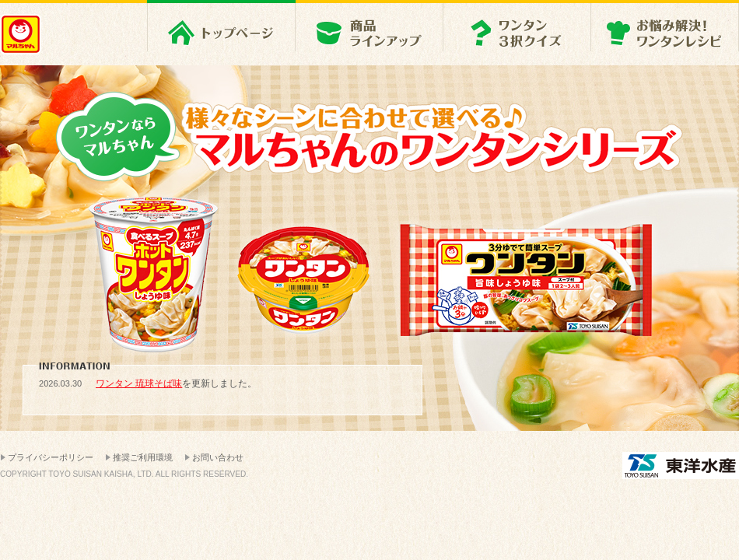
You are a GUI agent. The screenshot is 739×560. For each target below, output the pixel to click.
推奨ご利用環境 (143, 457)
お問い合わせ (218, 457)
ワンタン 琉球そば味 (139, 383)
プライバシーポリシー (51, 457)
